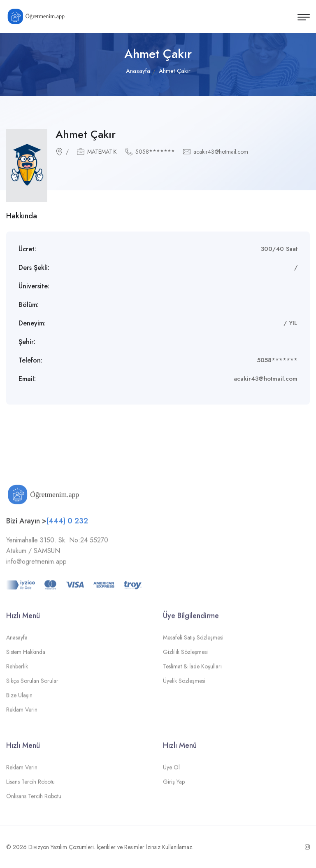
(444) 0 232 (67, 524)
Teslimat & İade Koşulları (192, 669)
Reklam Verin (22, 712)
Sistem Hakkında (26, 655)
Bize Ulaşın (19, 698)
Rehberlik (17, 669)
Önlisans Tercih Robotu (34, 799)
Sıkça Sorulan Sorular (32, 683)
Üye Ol (171, 770)
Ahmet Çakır (86, 134)
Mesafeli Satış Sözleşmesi (193, 640)
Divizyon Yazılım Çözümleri (61, 847)
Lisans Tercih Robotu (30, 784)
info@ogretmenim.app (36, 564)
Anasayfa (138, 71)
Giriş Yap (174, 784)
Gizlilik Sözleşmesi (185, 655)
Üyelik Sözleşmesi (184, 683)
